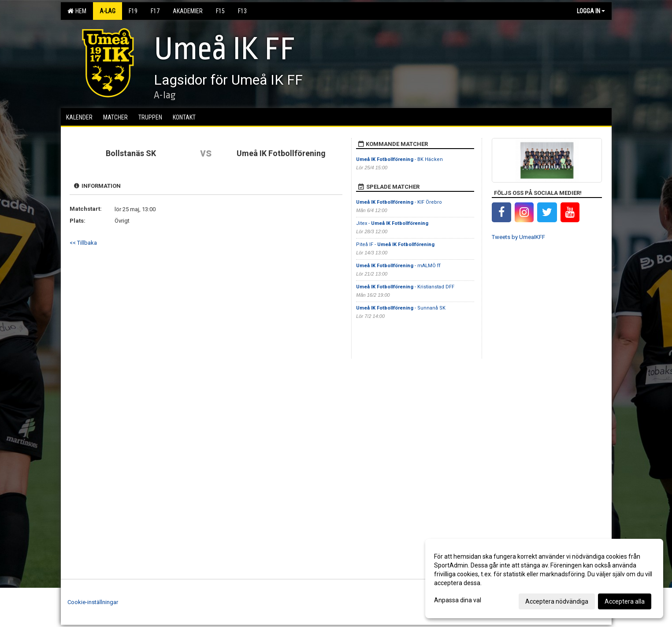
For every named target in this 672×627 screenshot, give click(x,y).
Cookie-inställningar (93, 602)
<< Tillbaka (83, 243)
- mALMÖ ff (398, 266)
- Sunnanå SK (401, 308)
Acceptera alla (625, 601)
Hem (77, 11)
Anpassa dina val (458, 600)
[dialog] (544, 578)
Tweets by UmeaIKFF (518, 237)
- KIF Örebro (399, 202)
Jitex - (392, 223)
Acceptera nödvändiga (557, 601)
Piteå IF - (395, 244)
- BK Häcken (399, 159)
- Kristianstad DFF (405, 287)
